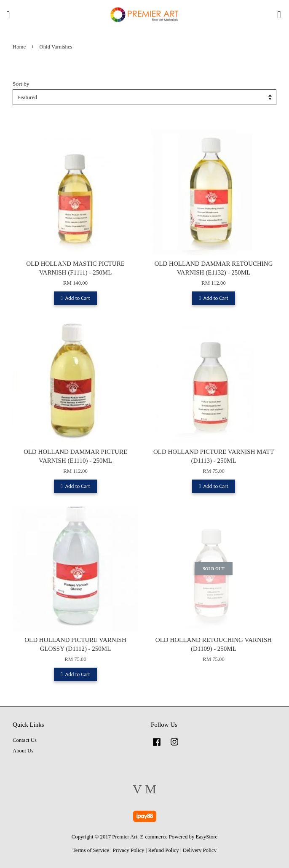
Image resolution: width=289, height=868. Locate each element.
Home (19, 47)
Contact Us (25, 740)
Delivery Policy (200, 850)
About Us (23, 751)
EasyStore (207, 837)
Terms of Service (91, 850)
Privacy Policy (129, 850)
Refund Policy (163, 850)
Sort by (21, 84)
